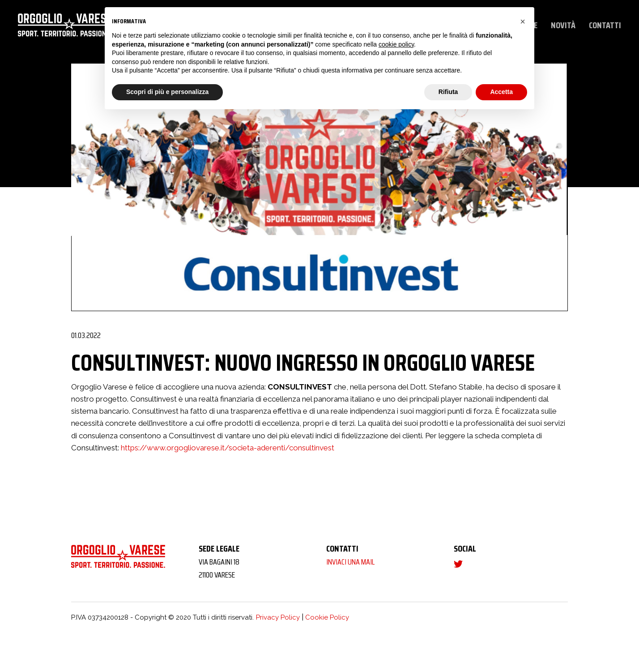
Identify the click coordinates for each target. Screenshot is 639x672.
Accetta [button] (501, 92)
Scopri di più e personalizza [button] (167, 92)
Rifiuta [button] (448, 92)
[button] (523, 21)
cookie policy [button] (396, 44)
